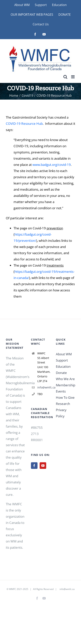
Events (61, 391)
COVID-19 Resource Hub (24, 124)
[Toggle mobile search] (65, 77)
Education (63, 366)
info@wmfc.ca (44, 387)
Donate (61, 373)
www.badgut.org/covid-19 (52, 165)
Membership (66, 385)
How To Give (65, 397)
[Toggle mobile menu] (73, 77)
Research (63, 404)
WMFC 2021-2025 (19, 589)
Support (62, 360)
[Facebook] (34, 466)
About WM (64, 354)
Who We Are (65, 379)
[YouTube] (43, 466)
